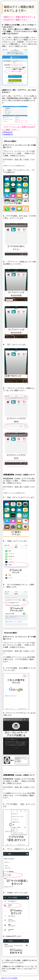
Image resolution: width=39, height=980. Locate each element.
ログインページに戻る (9, 978)
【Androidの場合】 (10, 633)
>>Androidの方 (7, 134)
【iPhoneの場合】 (10, 141)
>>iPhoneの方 (7, 132)
